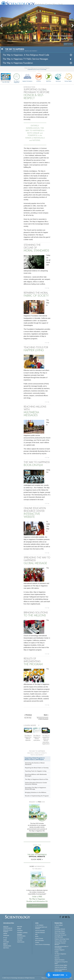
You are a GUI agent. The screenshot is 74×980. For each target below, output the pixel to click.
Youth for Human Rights (61, 967)
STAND (57, 952)
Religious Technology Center (62, 939)
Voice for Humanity (40, 931)
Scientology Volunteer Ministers (60, 944)
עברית (5, 938)
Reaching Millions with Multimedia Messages (36, 775)
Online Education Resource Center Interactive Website (36, 783)
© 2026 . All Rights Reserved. (18, 978)
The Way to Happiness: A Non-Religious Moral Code (26, 55)
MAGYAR (20, 927)
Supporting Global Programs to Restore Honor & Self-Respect (35, 759)
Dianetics (57, 927)
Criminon (39, 77)
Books (37, 936)
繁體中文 (6, 944)
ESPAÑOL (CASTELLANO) (21, 935)
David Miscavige (59, 937)
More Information (39, 940)
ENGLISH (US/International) (8, 927)
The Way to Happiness (17, 78)
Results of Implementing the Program (37, 796)
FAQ (36, 934)
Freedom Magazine (60, 950)
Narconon (49, 77)
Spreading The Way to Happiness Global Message (35, 788)
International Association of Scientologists (61, 947)
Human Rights (68, 77)
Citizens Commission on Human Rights (61, 970)
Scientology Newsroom (60, 935)
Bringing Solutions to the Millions (36, 792)
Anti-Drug (58, 77)
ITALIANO (20, 940)
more (46, 288)
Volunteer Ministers (40, 933)
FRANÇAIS (6, 936)
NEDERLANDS (7, 946)
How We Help (6, 82)
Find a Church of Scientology (42, 944)
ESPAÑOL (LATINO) (22, 933)
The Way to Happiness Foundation (18, 63)
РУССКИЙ (6, 942)
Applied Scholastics (27, 77)
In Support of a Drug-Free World (61, 962)
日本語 (5, 940)
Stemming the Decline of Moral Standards (35, 764)
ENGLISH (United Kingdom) (8, 931)
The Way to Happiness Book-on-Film (36, 779)
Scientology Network (60, 929)
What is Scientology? (60, 933)
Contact (37, 942)
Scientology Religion (60, 931)
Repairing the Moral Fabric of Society (37, 768)
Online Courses (39, 938)
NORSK (19, 929)
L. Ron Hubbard (39, 925)
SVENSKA (20, 931)
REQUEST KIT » (37, 906)
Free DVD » (37, 835)
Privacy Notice (45, 978)
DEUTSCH (6, 948)
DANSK (5, 934)
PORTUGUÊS (21, 942)
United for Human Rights (61, 965)
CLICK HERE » (37, 859)
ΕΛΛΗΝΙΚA (20, 938)
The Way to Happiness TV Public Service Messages (25, 59)
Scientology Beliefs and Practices (41, 928)
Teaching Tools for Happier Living (36, 771)
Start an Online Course (60, 941)
